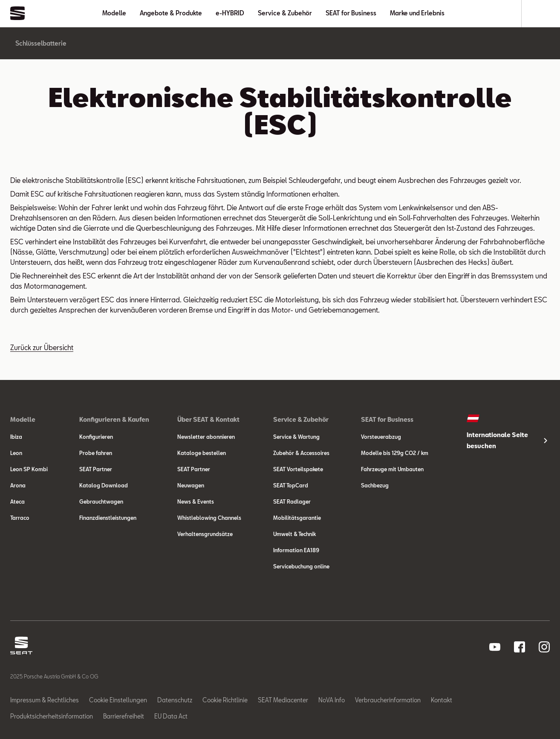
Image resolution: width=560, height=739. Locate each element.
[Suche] (536, 14)
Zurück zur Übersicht (42, 347)
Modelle (114, 13)
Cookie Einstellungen (118, 700)
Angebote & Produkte (171, 13)
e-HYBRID (230, 13)
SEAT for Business (351, 13)
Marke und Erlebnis (417, 13)
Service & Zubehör (285, 13)
